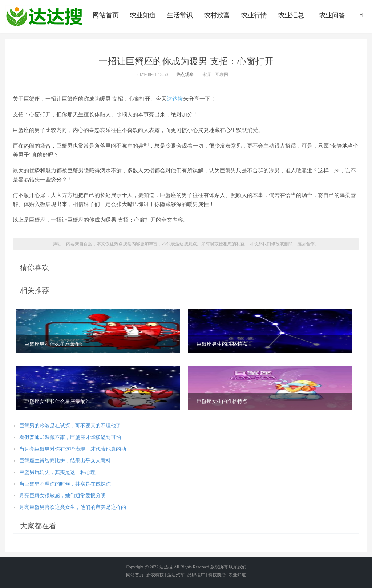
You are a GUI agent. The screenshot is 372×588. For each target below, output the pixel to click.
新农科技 (155, 575)
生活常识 (180, 15)
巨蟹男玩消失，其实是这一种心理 (57, 472)
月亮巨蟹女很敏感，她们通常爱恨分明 (62, 496)
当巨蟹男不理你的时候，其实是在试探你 (65, 484)
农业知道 (143, 15)
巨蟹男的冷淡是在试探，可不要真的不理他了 (70, 426)
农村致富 (217, 15)
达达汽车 (176, 575)
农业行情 (254, 15)
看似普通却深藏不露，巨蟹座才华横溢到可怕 (70, 437)
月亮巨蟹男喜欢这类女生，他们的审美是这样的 (73, 507)
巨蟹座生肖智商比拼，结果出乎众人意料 (65, 461)
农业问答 (334, 15)
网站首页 (106, 15)
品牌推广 (196, 575)
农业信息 (44, 16)
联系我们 (238, 567)
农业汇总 (293, 15)
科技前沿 (217, 575)
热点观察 (185, 74)
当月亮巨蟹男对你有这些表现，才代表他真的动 (73, 449)
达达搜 (175, 99)
